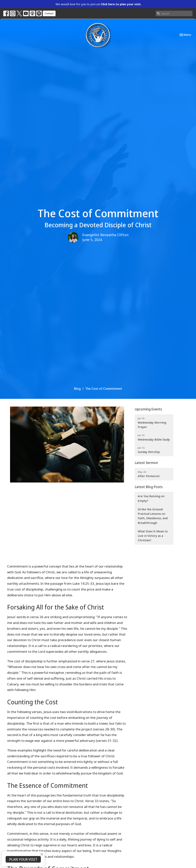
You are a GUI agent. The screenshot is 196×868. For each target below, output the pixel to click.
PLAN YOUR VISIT (23, 859)
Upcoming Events (148, 409)
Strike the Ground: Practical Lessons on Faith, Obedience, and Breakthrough (153, 516)
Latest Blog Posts (149, 487)
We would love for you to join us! (98, 4)
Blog (77, 389)
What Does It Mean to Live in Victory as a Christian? (153, 536)
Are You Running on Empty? (151, 498)
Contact (49, 13)
